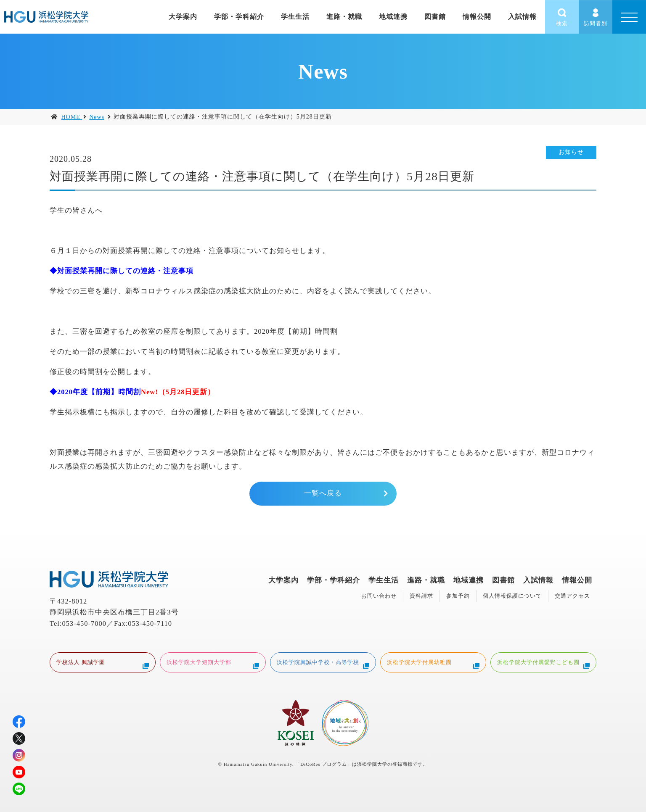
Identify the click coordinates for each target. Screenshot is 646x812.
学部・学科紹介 (239, 17)
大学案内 (183, 17)
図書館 (435, 17)
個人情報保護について (512, 596)
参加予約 (458, 596)
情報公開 (477, 17)
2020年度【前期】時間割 (296, 331)
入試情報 (522, 17)
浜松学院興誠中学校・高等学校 (323, 663)
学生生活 (295, 17)
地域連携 (393, 17)
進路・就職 (344, 17)
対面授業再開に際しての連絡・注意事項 (125, 271)
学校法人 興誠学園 (103, 663)
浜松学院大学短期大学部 (213, 663)
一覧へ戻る (323, 493)
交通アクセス (572, 596)
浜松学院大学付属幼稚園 (433, 663)
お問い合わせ (379, 596)
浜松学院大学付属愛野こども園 (543, 663)
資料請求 (421, 596)
